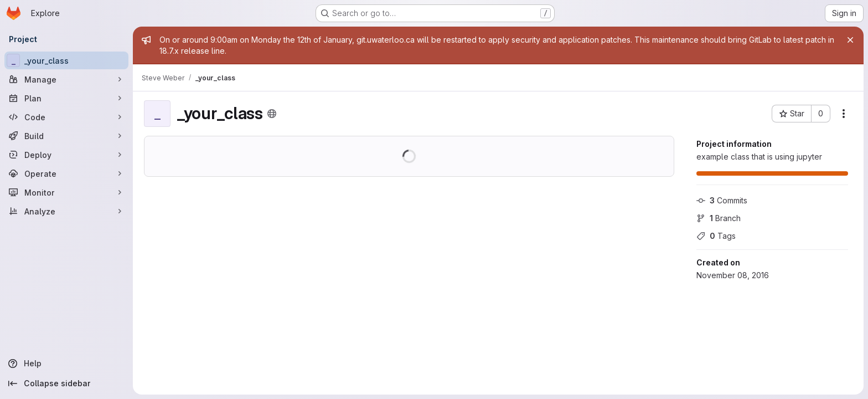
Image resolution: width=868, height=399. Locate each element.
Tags (716, 236)
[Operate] (66, 173)
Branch (719, 218)
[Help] (66, 364)
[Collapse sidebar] (66, 383)
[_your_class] (66, 60)
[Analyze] (66, 211)
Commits (722, 200)
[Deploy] (66, 155)
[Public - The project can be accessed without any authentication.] (272, 114)
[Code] (66, 117)
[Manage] (66, 79)
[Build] (66, 136)
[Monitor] (66, 192)
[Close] (850, 40)
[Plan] (66, 98)
